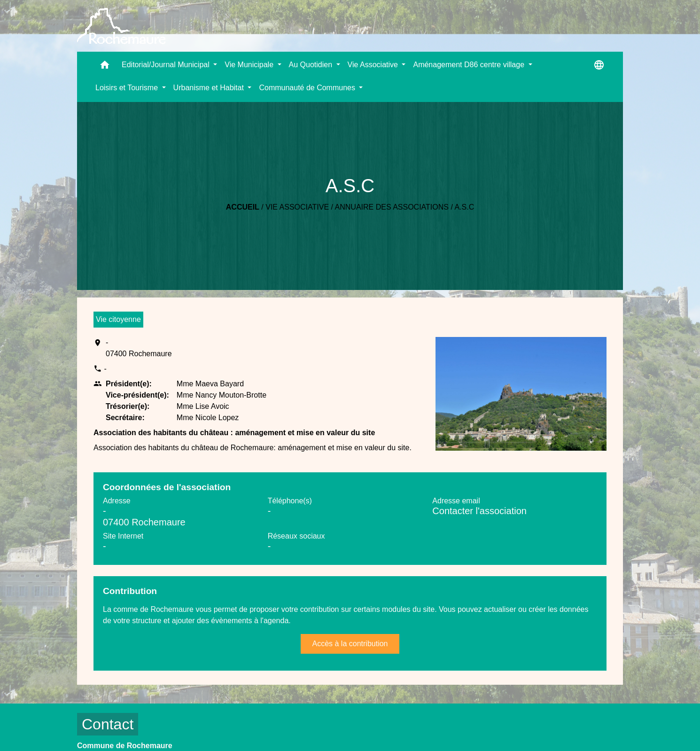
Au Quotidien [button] (312, 65)
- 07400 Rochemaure (139, 348)
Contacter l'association (479, 511)
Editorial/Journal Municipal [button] (167, 65)
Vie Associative (297, 207)
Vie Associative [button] (374, 65)
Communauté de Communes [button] (308, 88)
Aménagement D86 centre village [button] (470, 65)
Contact (108, 724)
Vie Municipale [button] (250, 65)
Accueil (243, 207)
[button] (105, 67)
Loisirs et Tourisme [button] (128, 88)
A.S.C (464, 207)
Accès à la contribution (350, 644)
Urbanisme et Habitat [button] (210, 88)
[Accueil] (121, 26)
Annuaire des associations (392, 207)
